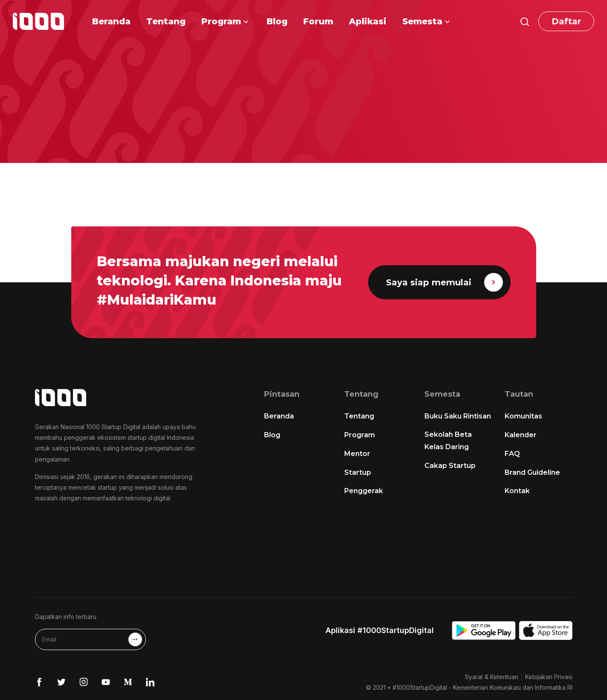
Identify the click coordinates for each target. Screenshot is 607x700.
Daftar (566, 21)
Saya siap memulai (444, 282)
